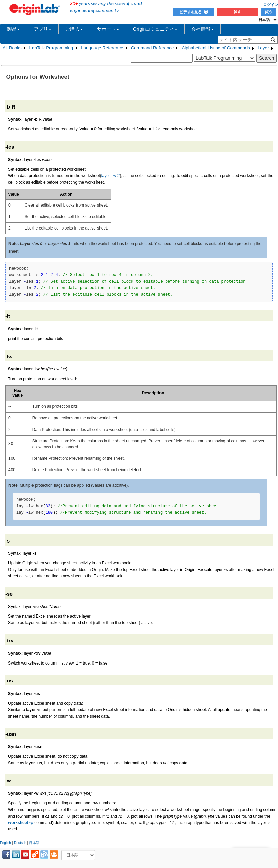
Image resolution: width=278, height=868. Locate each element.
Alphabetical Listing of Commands (216, 48)
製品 (14, 29)
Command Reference (153, 48)
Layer (263, 48)
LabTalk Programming (51, 48)
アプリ (43, 29)
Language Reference (102, 48)
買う (269, 12)
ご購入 (74, 29)
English (6, 843)
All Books (12, 48)
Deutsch (20, 843)
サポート (108, 29)
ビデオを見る (194, 12)
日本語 (34, 843)
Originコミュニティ (155, 29)
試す (237, 12)
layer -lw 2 (111, 176)
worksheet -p (21, 823)
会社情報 (202, 29)
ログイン (271, 5)
